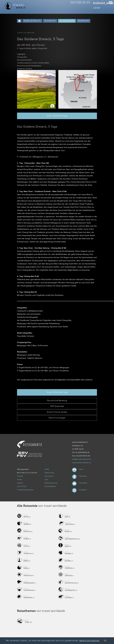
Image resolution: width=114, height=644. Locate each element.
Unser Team (22, 486)
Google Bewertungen (25, 490)
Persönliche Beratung (57, 401)
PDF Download (57, 406)
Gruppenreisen (67, 21)
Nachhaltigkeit (50, 486)
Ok (105, 641)
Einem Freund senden (57, 412)
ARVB (47, 469)
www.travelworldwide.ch (82, 463)
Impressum (49, 476)
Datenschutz (49, 473)
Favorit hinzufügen (57, 418)
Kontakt (20, 476)
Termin (20, 479)
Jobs (46, 479)
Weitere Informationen (89, 641)
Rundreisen (50, 21)
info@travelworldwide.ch (82, 459)
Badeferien (83, 21)
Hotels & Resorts (32, 21)
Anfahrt (20, 483)
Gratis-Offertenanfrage (71, 116)
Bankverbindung (51, 483)
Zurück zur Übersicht (26, 33)
